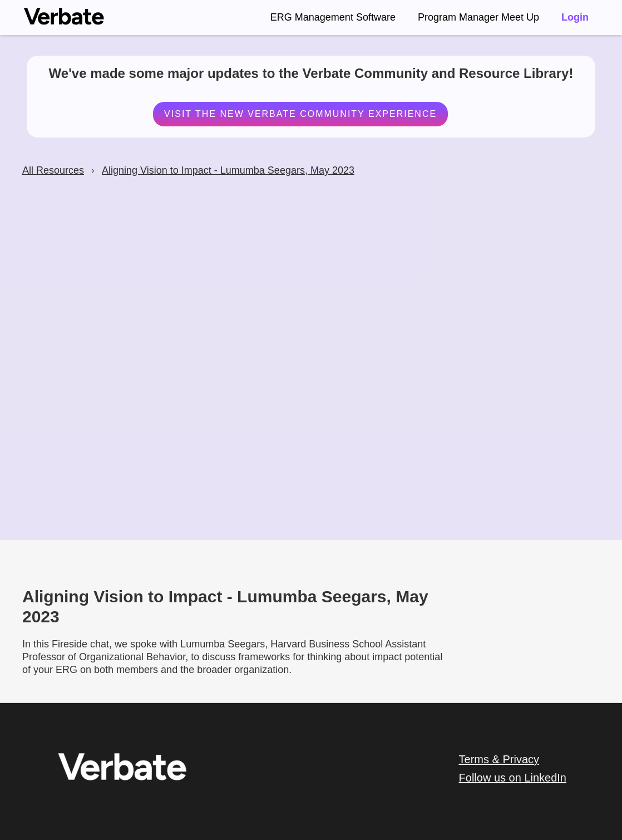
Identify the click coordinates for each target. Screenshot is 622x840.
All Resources (53, 170)
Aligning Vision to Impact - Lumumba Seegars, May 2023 (228, 170)
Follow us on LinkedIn (513, 778)
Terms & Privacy (499, 759)
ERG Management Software (333, 17)
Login (575, 17)
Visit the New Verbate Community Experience (300, 114)
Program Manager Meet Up (478, 17)
